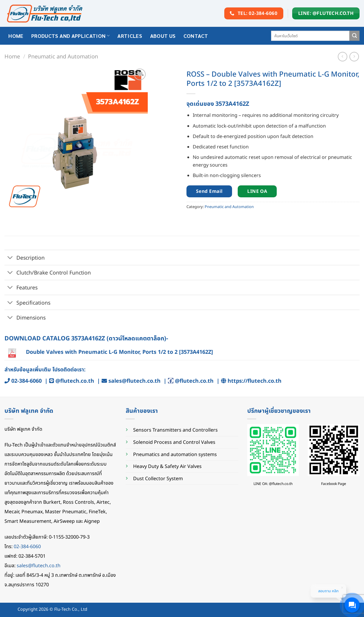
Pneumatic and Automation (63, 56)
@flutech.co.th (75, 381)
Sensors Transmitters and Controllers (175, 430)
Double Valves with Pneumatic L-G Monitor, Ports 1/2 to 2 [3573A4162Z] (119, 352)
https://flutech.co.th (255, 381)
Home (12, 56)
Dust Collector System (158, 478)
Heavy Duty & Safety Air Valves (167, 466)
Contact (196, 36)
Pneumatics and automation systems (175, 454)
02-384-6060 (27, 381)
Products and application (70, 36)
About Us (163, 36)
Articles (130, 36)
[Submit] (354, 36)
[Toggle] (10, 258)
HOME (16, 36)
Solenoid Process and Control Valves (174, 442)
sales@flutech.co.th (134, 381)
